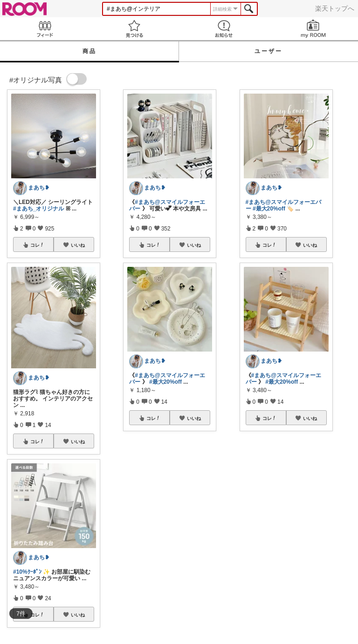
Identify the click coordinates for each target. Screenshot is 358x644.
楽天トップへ (335, 8)
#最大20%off (165, 382)
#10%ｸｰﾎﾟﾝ (27, 572)
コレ (37, 245)
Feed (45, 29)
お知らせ (224, 29)
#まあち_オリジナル (38, 209)
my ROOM (313, 29)
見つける (134, 29)
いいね (78, 245)
